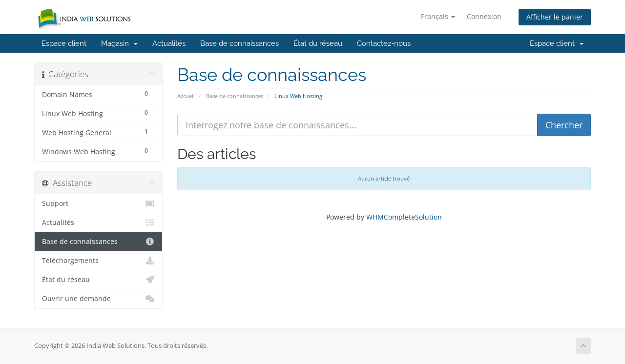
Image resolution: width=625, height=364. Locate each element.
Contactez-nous (384, 43)
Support (98, 203)
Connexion (484, 16)
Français (438, 16)
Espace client (64, 43)
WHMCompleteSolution (404, 217)
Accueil (186, 96)
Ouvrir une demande (98, 299)
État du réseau (318, 43)
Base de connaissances (240, 43)
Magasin (119, 43)
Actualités (169, 43)
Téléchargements (98, 261)
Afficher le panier (555, 17)
